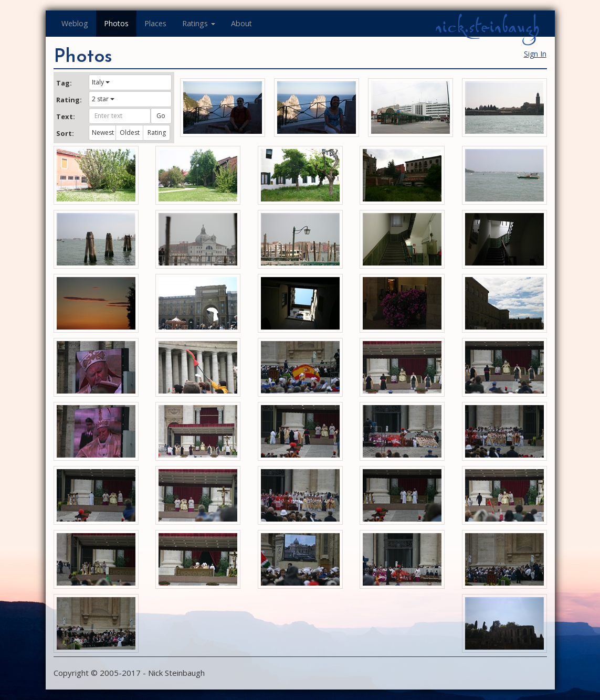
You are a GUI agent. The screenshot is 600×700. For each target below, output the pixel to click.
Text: (66, 116)
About (241, 23)
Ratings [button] (199, 23)
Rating (157, 132)
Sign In (535, 54)
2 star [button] (103, 99)
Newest (103, 132)
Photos (116, 23)
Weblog (75, 23)
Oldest (130, 132)
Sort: (65, 133)
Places (155, 23)
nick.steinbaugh (487, 27)
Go (161, 116)
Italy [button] (101, 82)
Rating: (69, 100)
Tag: (64, 83)
